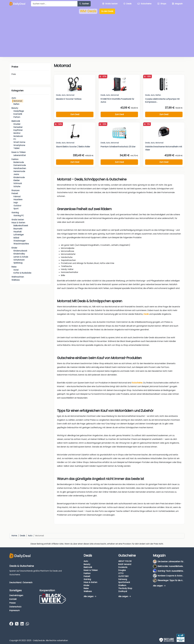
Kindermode (19, 177)
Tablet (17, 148)
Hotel (16, 270)
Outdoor (17, 206)
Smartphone (19, 145)
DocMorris (123, 567)
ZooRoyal (123, 591)
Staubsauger (19, 241)
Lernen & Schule (21, 257)
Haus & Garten (18, 223)
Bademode (19, 162)
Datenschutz (15, 607)
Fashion (15, 159)
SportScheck (124, 582)
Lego (16, 202)
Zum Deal (75, 114)
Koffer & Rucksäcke (22, 273)
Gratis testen (18, 220)
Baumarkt (18, 229)
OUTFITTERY (123, 576)
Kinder (14, 248)
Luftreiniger (19, 235)
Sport (16, 209)
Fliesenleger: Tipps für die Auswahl (173, 580)
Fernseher (18, 127)
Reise (14, 267)
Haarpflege (19, 111)
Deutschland (15, 583)
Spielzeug (18, 263)
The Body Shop (125, 588)
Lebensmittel (20, 155)
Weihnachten (18, 277)
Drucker (17, 124)
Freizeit (15, 193)
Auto (14, 98)
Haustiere (18, 200)
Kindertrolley (19, 254)
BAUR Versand (125, 564)
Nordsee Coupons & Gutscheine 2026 (175, 576)
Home (14, 536)
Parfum (17, 117)
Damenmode (20, 165)
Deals (58, 95)
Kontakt (13, 599)
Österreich (28, 583)
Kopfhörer (18, 130)
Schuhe (17, 186)
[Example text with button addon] (54, 4)
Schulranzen (19, 260)
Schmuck (18, 183)
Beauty (15, 108)
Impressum (15, 610)
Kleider (17, 180)
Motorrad (18, 101)
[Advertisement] (97, 37)
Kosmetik (18, 114)
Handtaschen (20, 168)
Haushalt (18, 232)
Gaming (15, 213)
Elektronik (16, 121)
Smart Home (19, 142)
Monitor (17, 133)
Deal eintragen (16, 595)
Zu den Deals (107, 11)
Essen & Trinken (19, 152)
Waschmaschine (21, 244)
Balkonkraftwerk (21, 226)
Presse (12, 603)
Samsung (123, 579)
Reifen (16, 104)
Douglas (122, 570)
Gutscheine (137, 383)
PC (15, 139)
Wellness (16, 280)
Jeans (16, 174)
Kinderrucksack (20, 251)
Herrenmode (19, 171)
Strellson (122, 585)
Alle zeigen (90, 596)
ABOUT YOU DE (125, 561)
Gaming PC (19, 216)
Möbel (16, 238)
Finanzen (16, 190)
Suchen (84, 4)
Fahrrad (17, 197)
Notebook (18, 136)
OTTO (121, 573)
